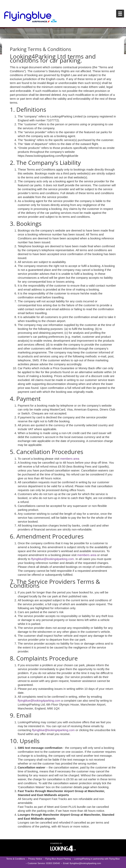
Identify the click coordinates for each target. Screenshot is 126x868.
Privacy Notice (35, 859)
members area (70, 459)
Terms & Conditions (16, 859)
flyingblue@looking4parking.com (52, 559)
